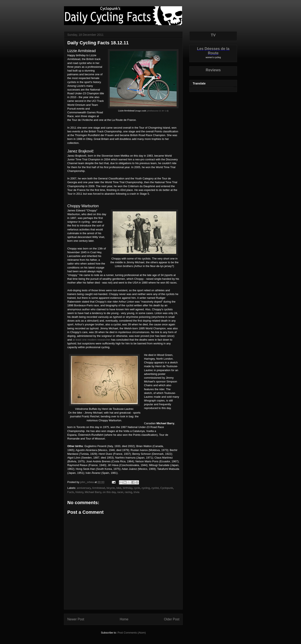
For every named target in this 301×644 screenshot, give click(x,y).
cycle (137, 488)
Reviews (213, 70)
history (79, 492)
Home (124, 619)
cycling (146, 488)
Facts (71, 492)
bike (119, 488)
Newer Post (76, 619)
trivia (136, 492)
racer (120, 492)
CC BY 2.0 (163, 111)
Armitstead (98, 488)
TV (213, 35)
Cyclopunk (167, 488)
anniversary (84, 488)
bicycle (111, 488)
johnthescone (153, 111)
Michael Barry (93, 492)
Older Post (172, 619)
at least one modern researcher (91, 340)
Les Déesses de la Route (213, 51)
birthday (128, 488)
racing (128, 492)
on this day (109, 492)
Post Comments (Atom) (132, 633)
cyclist (155, 488)
